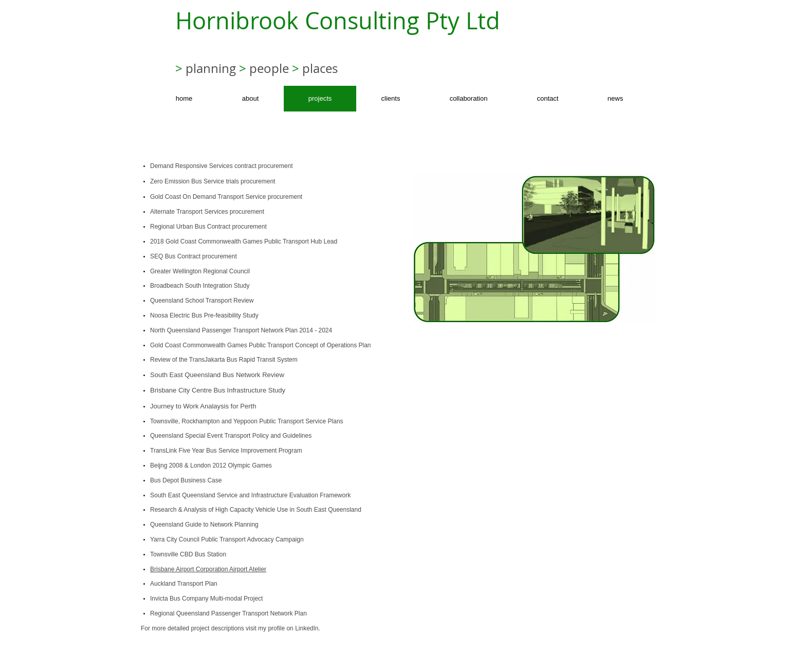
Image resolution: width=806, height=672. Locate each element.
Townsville (164, 421)
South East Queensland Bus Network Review (217, 375)
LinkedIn (307, 628)
